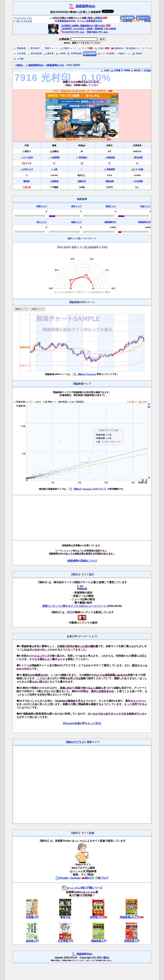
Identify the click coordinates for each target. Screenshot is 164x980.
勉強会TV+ (133, 48)
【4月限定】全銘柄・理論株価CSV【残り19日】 (83, 26)
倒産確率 (90, 54)
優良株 (49, 54)
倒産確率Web (85, 6)
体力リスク (42, 222)
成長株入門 (32, 941)
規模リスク (76, 222)
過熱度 (55, 181)
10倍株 (60, 54)
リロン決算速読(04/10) (90, 21)
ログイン (143, 18)
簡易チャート (50, 48)
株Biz (19, 65)
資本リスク (76, 206)
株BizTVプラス (76, 742)
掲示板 (136, 70)
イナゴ (138, 169)
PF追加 (146, 70)
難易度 (27, 181)
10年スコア (28, 169)
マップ (83, 48)
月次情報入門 (65, 941)
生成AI (100, 48)
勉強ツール (123, 54)
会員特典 (125, 21)
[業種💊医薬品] (95, 18)
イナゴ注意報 (106, 54)
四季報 (125, 70)
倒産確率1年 (110, 222)
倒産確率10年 (144, 222)
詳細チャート (68, 48)
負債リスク (111, 206)
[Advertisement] (82, 518)
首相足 (137, 54)
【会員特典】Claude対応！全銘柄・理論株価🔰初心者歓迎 (88, 29)
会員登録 (127, 18)
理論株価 (20, 48)
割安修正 (83, 157)
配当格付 (34, 48)
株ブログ (102, 878)
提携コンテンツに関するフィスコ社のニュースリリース (74, 606)
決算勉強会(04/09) (65, 21)
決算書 (116, 70)
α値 (55, 169)
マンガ (147, 48)
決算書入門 (32, 917)
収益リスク (146, 206)
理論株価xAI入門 (129, 917)
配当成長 (139, 157)
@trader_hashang (68, 878)
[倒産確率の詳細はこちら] (82, 561)
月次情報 (20, 54)
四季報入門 (96, 917)
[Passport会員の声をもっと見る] (82, 723)
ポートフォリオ (23, 21)
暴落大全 (65, 917)
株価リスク (42, 206)
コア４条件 (28, 157)
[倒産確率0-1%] (55, 65)
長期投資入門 (132, 941)
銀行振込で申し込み (97, 32)
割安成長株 (35, 54)
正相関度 (55, 157)
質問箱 (146, 21)
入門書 (18, 59)
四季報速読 (75, 54)
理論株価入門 (99, 941)
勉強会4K (118, 48)
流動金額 (110, 181)
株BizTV (88, 878)
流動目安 (82, 181)
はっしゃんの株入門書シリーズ (82, 888)
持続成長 (111, 157)
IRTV (70, 612)
